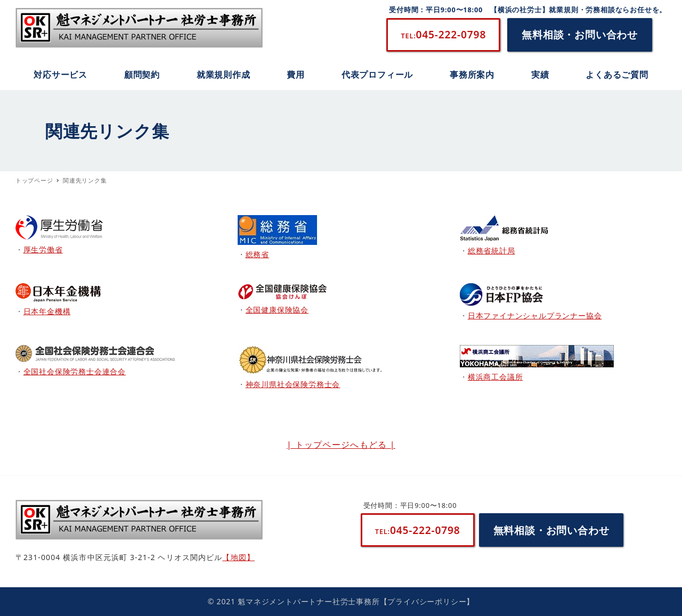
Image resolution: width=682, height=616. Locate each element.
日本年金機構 (47, 311)
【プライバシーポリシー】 (427, 601)
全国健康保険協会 (277, 310)
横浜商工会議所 (496, 377)
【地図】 (238, 557)
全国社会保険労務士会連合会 (75, 371)
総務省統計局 (492, 250)
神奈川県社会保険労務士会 (293, 384)
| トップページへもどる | (341, 445)
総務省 (257, 254)
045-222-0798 (443, 34)
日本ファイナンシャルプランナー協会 (535, 315)
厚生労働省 (43, 249)
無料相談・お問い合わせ (580, 34)
